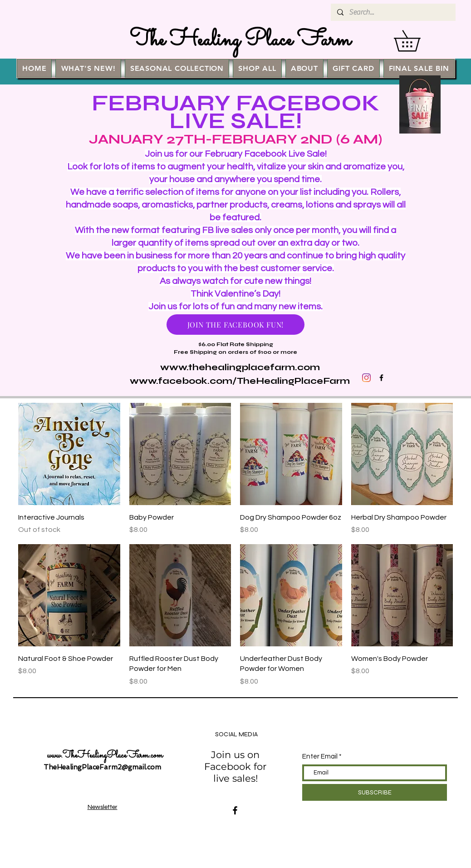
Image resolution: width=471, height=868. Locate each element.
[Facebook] (235, 810)
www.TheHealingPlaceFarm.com (105, 756)
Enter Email (320, 756)
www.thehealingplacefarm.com (240, 367)
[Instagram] (366, 378)
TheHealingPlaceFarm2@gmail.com (102, 767)
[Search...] (393, 12)
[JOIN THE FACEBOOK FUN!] (235, 325)
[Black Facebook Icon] (381, 378)
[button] (417, 41)
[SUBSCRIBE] (375, 792)
